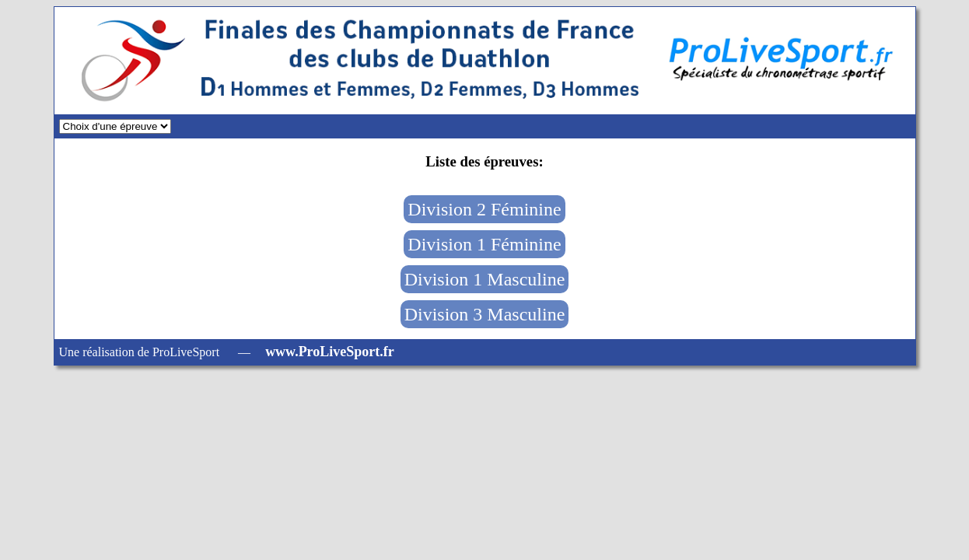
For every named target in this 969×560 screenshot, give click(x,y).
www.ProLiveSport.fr (330, 352)
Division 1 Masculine (485, 279)
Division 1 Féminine (484, 244)
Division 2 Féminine (484, 209)
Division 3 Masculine (485, 314)
